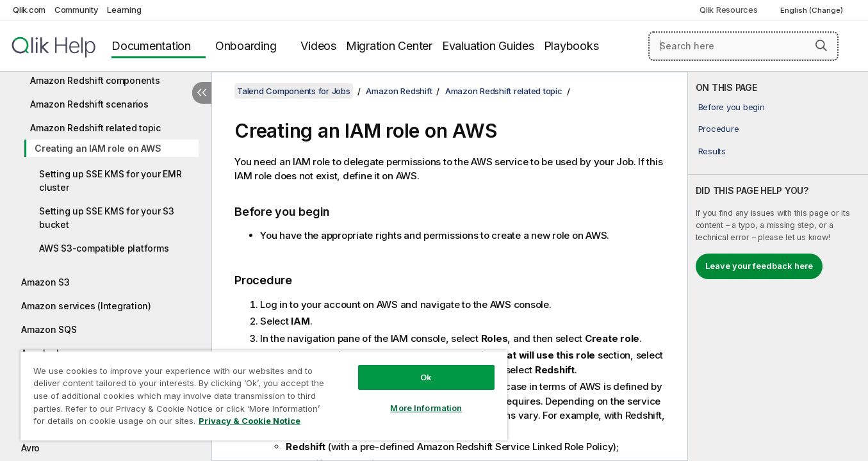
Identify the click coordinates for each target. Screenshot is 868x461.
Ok (426, 377)
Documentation (151, 46)
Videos (318, 46)
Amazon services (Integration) (86, 306)
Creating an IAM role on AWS (98, 148)
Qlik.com (29, 10)
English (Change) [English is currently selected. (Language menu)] (813, 10)
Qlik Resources (729, 10)
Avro (30, 448)
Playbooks (571, 46)
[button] (821, 45)
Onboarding (246, 46)
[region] (264, 395)
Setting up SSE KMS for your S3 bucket (107, 218)
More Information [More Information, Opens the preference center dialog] (426, 408)
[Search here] (743, 46)
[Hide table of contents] (202, 93)
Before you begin (732, 107)
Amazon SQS (49, 329)
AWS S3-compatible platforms (104, 248)
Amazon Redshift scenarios (89, 104)
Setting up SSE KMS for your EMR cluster (110, 181)
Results (712, 151)
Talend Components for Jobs (294, 91)
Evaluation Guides (488, 46)
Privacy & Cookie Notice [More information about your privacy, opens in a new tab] (250, 421)
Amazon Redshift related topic (95, 128)
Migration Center (389, 46)
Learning (124, 10)
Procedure (719, 129)
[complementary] (778, 266)
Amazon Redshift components (95, 80)
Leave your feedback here (759, 266)
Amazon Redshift (399, 91)
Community (77, 10)
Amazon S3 (45, 282)
